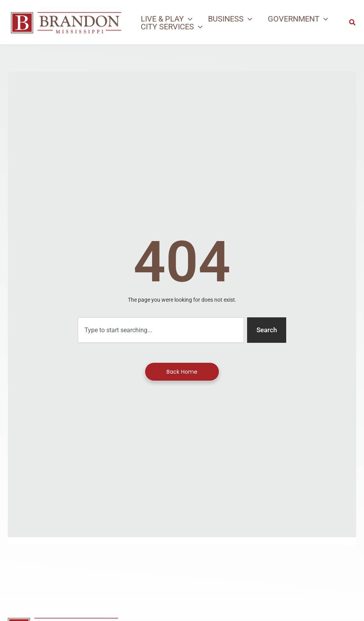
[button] (167, 19)
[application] (188, 19)
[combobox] (161, 330)
